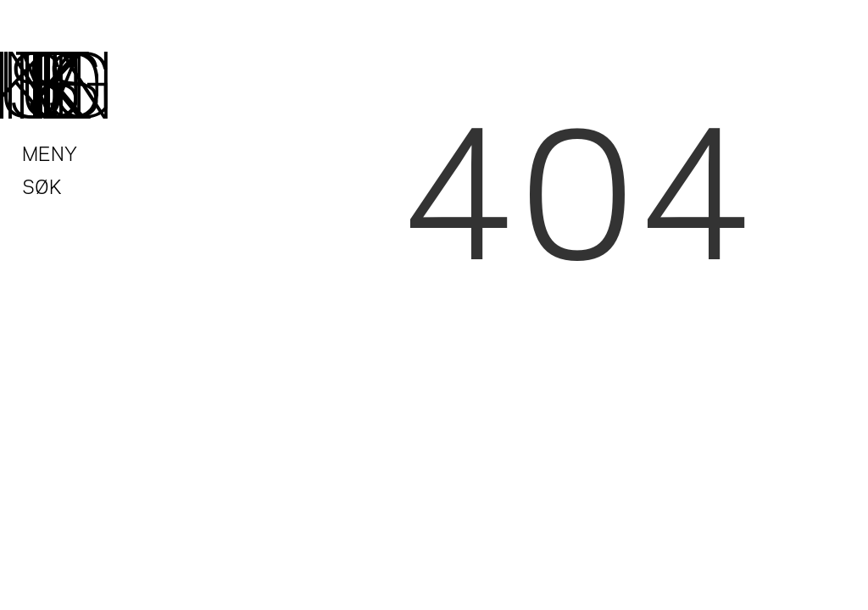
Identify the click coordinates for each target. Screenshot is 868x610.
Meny (50, 152)
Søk (42, 185)
